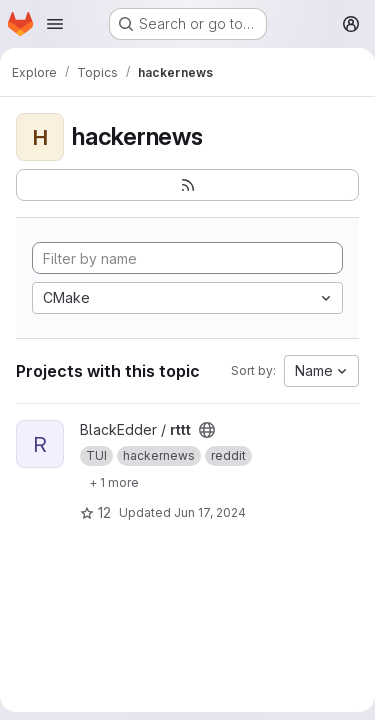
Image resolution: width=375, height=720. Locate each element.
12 (95, 512)
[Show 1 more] (114, 482)
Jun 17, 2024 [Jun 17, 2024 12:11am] (210, 512)
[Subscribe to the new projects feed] (187, 185)
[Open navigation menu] (55, 24)
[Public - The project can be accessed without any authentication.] (207, 430)
